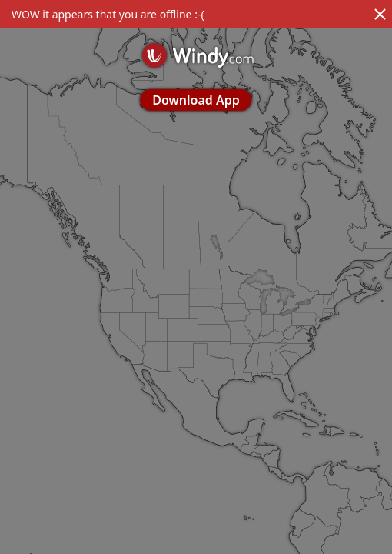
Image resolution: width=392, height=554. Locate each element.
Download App (196, 100)
